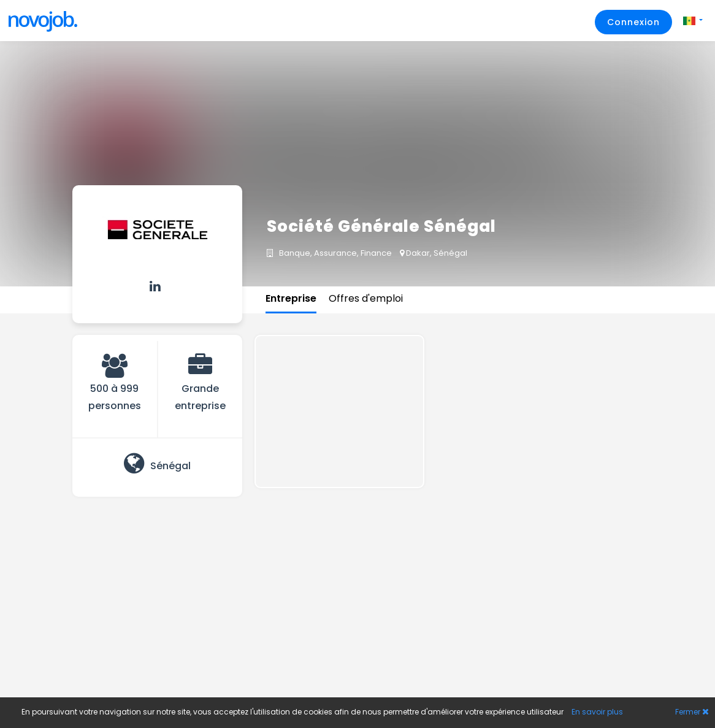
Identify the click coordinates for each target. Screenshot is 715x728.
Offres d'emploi (366, 298)
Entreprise (291, 298)
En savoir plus (597, 712)
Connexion (633, 22)
